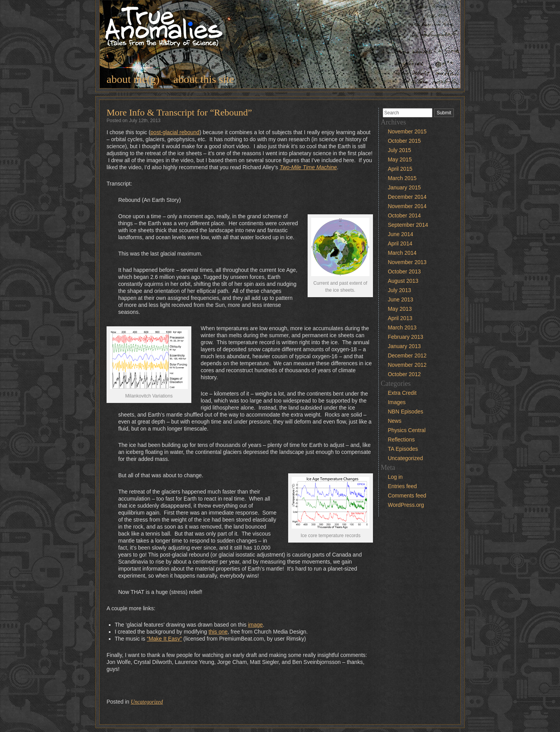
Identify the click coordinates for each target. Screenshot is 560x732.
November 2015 (407, 131)
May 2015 (400, 159)
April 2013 (400, 318)
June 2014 (400, 234)
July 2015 (399, 150)
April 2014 (400, 243)
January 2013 (404, 346)
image (255, 625)
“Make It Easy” (164, 639)
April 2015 (400, 169)
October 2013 (404, 271)
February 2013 (405, 337)
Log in (395, 477)
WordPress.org (406, 505)
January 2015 (404, 187)
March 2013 (402, 327)
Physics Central (407, 430)
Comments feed (407, 496)
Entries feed (402, 486)
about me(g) (133, 79)
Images (397, 402)
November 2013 (407, 262)
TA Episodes (403, 449)
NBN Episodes (405, 412)
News (395, 421)
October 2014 (404, 215)
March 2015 (402, 178)
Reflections (401, 440)
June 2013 (400, 299)
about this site (204, 79)
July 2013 (399, 290)
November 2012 (407, 365)
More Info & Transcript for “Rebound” (179, 112)
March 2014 (402, 253)
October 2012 (404, 374)
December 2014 (407, 197)
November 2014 (407, 206)
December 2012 (407, 355)
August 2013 (403, 281)
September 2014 (408, 225)
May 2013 (400, 309)
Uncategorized (147, 702)
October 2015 (404, 141)
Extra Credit (402, 393)
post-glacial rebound (175, 132)
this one (218, 632)
